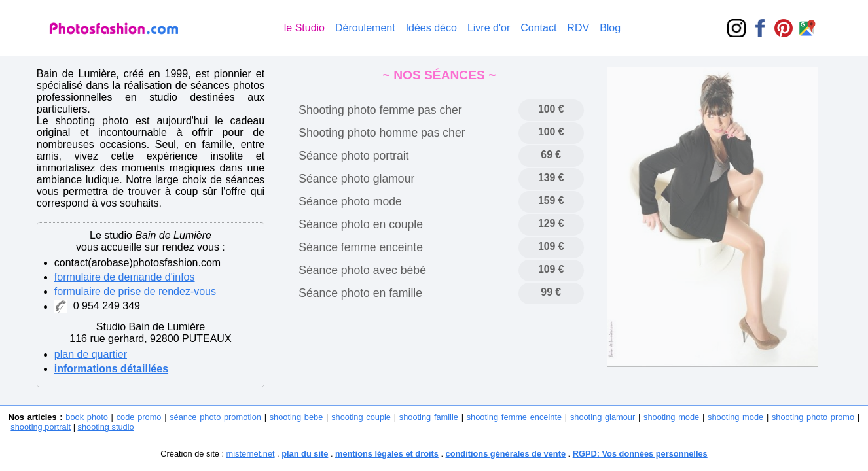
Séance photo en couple (361, 224)
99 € (551, 292)
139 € (551, 178)
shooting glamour (603, 417)
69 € (551, 155)
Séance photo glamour (356, 179)
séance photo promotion (215, 417)
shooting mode (671, 417)
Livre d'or (489, 28)
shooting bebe (297, 417)
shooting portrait (41, 427)
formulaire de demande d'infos (125, 277)
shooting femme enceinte (514, 417)
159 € (551, 201)
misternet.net (251, 454)
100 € (551, 109)
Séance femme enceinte (361, 247)
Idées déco (431, 28)
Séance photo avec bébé (362, 270)
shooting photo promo (813, 417)
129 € (551, 223)
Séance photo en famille (360, 293)
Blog (610, 28)
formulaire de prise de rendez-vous (135, 291)
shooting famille (429, 417)
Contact (538, 28)
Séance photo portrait (353, 156)
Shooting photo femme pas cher (380, 110)
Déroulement (365, 28)
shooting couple (361, 417)
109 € (551, 246)
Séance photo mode (350, 201)
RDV (578, 28)
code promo (139, 417)
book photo (87, 417)
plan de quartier (91, 354)
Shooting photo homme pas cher (382, 133)
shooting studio (106, 427)
